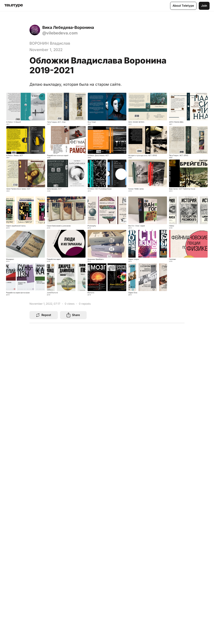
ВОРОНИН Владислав (50, 43)
